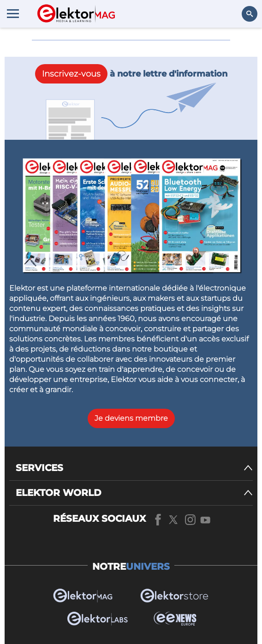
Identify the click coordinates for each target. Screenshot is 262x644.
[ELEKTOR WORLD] (134, 493)
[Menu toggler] (13, 13)
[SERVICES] (134, 468)
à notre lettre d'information (131, 74)
